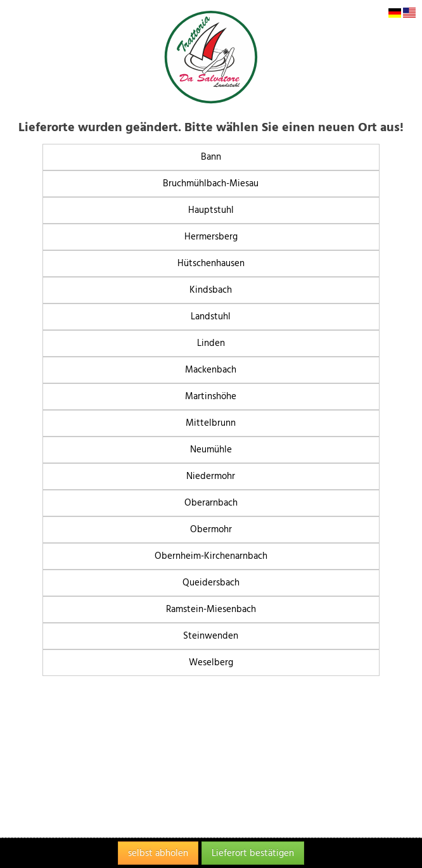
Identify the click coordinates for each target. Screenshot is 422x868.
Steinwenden (211, 636)
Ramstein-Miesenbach (211, 609)
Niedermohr (211, 476)
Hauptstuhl (211, 210)
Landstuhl (211, 316)
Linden (211, 343)
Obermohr (211, 529)
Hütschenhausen (211, 263)
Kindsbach (211, 290)
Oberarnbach (211, 503)
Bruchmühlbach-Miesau (211, 183)
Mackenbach (211, 370)
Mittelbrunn (211, 423)
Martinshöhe (211, 396)
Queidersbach (211, 583)
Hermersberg (211, 237)
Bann (211, 157)
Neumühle (211, 450)
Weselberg (211, 662)
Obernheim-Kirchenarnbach (211, 556)
